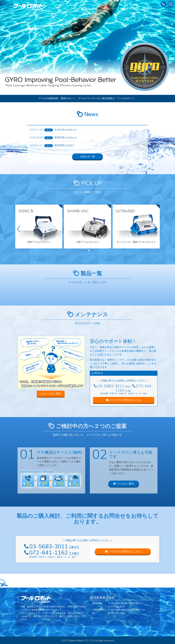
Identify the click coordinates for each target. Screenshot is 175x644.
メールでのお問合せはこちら (124, 400)
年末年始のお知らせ (66, 130)
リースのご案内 (124, 484)
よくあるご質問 (130, 8)
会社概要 (148, 8)
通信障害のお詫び (64, 145)
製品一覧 (90, 8)
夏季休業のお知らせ (66, 138)
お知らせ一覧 (87, 157)
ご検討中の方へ (108, 8)
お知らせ (75, 8)
